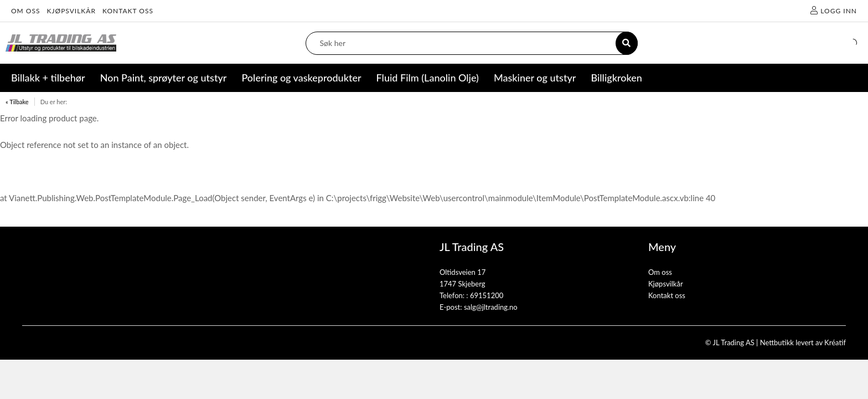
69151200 (487, 295)
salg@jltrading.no (491, 307)
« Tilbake (17, 102)
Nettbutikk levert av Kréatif (803, 342)
